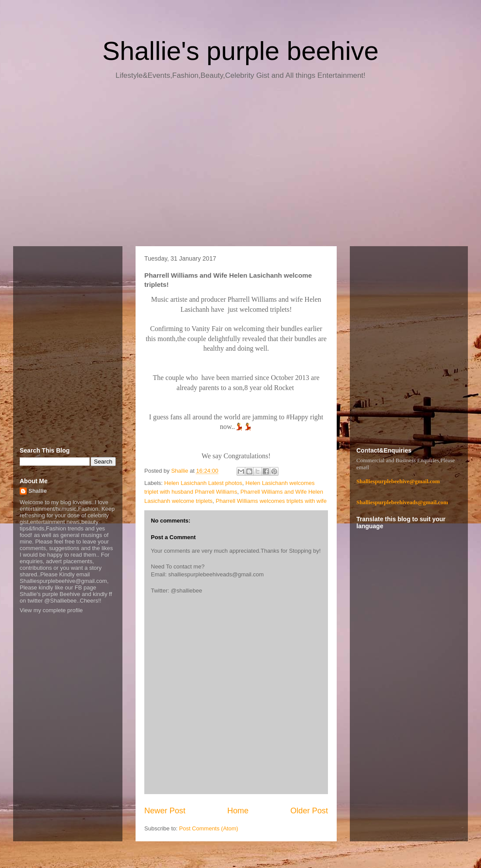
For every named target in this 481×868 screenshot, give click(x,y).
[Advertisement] (240, 166)
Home (238, 811)
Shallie (38, 491)
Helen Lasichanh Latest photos (204, 483)
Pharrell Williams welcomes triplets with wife (271, 501)
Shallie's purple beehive (240, 51)
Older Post (309, 811)
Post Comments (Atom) (209, 828)
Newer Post (165, 811)
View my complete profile (51, 610)
